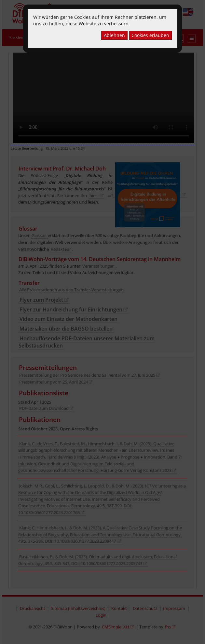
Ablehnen (114, 35)
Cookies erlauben (150, 35)
